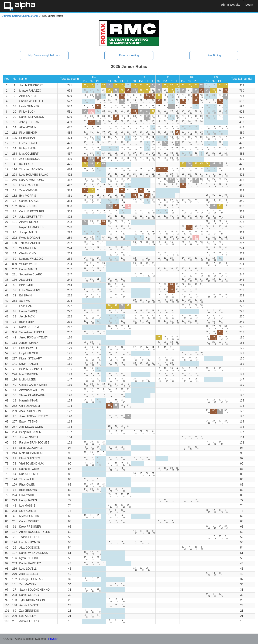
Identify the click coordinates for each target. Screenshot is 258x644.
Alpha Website (231, 5)
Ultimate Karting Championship (20, 16)
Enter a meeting (129, 55)
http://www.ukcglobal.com (44, 55)
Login (249, 5)
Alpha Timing (19, 6)
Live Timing (214, 55)
